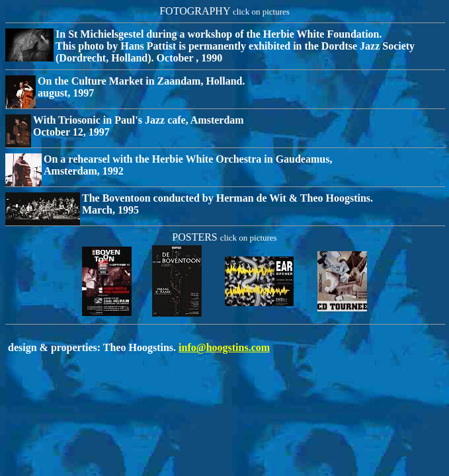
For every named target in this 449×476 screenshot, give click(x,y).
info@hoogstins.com (224, 347)
